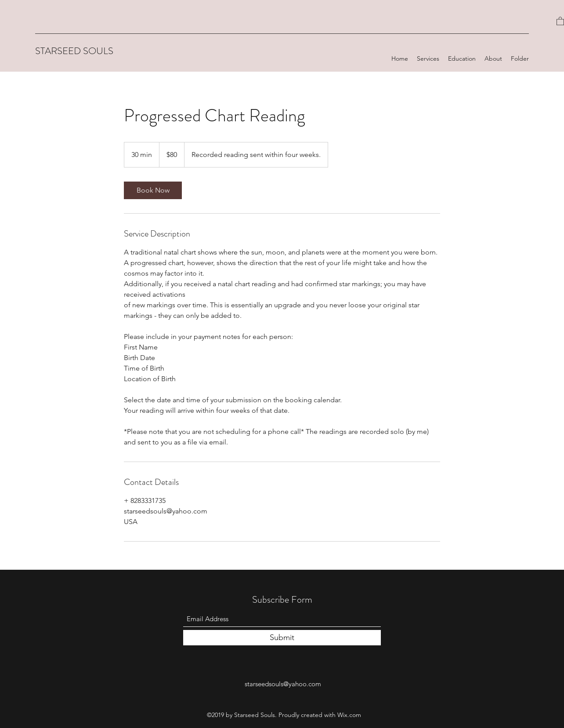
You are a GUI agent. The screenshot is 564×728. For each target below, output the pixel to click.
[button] (560, 21)
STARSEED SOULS (74, 51)
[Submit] (282, 638)
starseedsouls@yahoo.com (283, 684)
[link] (153, 190)
